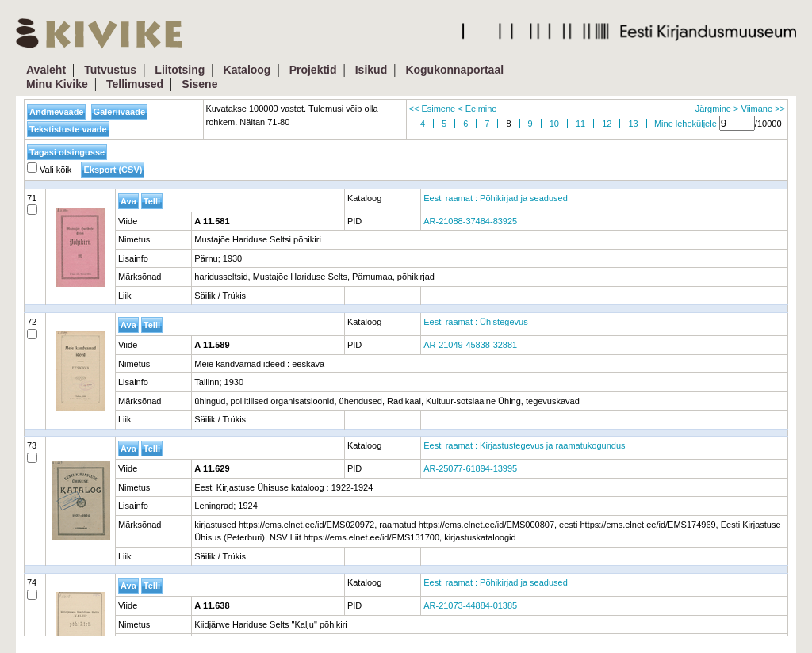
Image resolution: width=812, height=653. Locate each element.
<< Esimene (433, 109)
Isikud (371, 70)
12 (607, 124)
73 (32, 452)
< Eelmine (477, 109)
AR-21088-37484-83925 (470, 221)
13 (633, 124)
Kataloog (247, 70)
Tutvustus (110, 70)
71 (32, 204)
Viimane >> (763, 109)
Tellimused (135, 84)
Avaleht (46, 70)
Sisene (199, 84)
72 (32, 328)
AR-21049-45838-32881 (470, 345)
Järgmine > (717, 109)
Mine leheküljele (686, 124)
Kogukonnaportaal (454, 70)
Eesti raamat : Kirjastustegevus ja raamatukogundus (524, 445)
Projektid (313, 70)
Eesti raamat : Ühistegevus (475, 322)
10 (554, 124)
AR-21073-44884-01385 (470, 605)
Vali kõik (49, 170)
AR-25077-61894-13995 (470, 468)
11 (580, 124)
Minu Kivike (57, 84)
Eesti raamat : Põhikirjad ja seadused (496, 198)
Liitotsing (180, 70)
